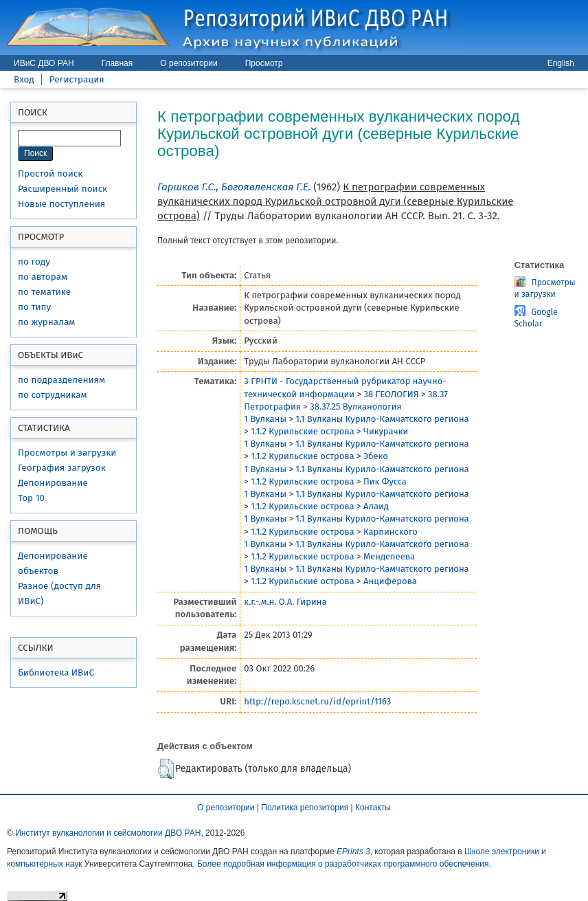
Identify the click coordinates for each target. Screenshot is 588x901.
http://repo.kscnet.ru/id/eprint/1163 (317, 701)
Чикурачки (386, 431)
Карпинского (391, 532)
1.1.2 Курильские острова (302, 431)
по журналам (46, 322)
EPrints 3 (353, 852)
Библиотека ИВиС (56, 672)
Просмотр (264, 63)
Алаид (376, 506)
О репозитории (189, 63)
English (561, 63)
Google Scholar (536, 318)
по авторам (43, 277)
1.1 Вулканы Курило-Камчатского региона (382, 419)
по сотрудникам (53, 395)
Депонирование (53, 483)
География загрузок (62, 468)
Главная (117, 63)
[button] (166, 769)
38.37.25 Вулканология (355, 407)
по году (34, 262)
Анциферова (390, 581)
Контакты (373, 808)
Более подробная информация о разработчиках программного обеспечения (343, 864)
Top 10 (31, 498)
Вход (24, 79)
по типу (34, 307)
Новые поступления (61, 204)
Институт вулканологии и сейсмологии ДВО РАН (108, 833)
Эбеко (376, 456)
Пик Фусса (385, 481)
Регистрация (77, 79)
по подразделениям (61, 380)
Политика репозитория (305, 808)
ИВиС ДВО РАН (44, 63)
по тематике (44, 292)
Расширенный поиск (63, 189)
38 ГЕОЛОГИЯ (391, 394)
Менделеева (389, 556)
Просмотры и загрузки (67, 453)
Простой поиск (50, 174)
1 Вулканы (265, 419)
